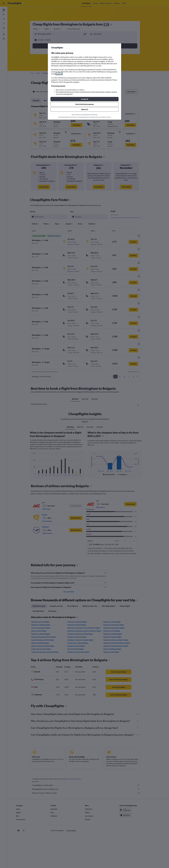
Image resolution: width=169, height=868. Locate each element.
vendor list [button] (59, 74)
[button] (84, 99)
